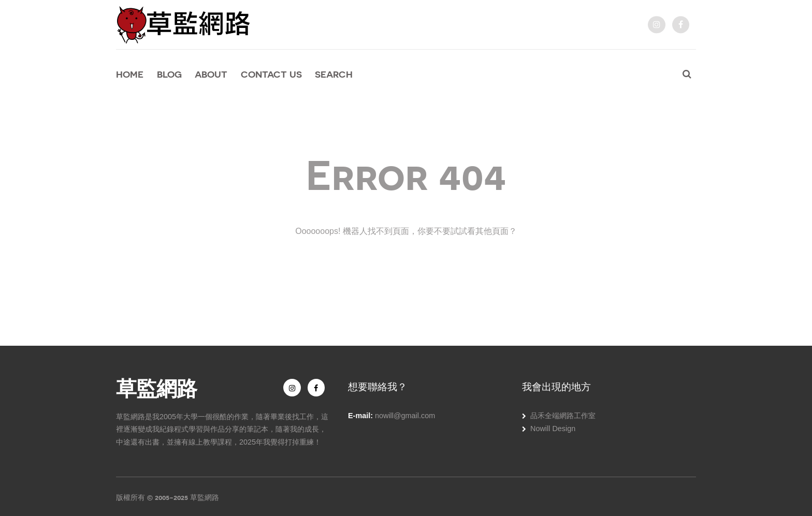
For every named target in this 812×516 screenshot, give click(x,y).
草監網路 (156, 387)
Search (334, 74)
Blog (169, 74)
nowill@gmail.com (405, 416)
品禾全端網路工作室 (563, 416)
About (211, 74)
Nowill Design (553, 429)
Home (130, 74)
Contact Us (271, 74)
